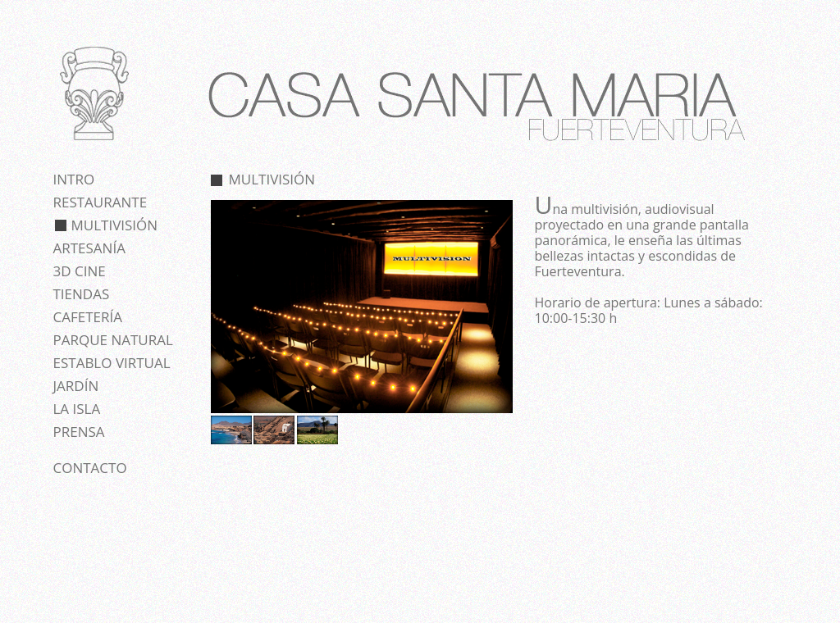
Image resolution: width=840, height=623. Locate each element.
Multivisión (115, 225)
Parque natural (113, 340)
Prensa (79, 432)
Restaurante (100, 202)
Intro (74, 179)
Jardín (76, 386)
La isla (77, 409)
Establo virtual (112, 363)
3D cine (80, 271)
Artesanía (89, 248)
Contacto (90, 468)
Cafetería (88, 317)
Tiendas (82, 294)
